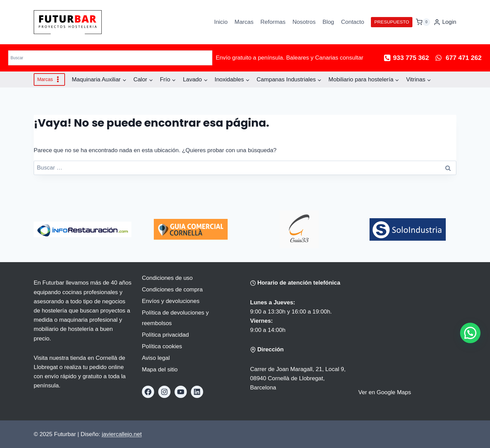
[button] (470, 333)
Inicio (221, 22)
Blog (328, 22)
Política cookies (162, 346)
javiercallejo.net (122, 434)
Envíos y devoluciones (171, 301)
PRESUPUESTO (392, 22)
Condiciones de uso (167, 278)
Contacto (353, 22)
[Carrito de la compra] (423, 22)
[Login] (445, 22)
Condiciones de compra (172, 290)
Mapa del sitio (160, 370)
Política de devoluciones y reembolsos (175, 318)
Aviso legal (156, 358)
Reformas (273, 22)
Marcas (244, 22)
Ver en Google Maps (385, 392)
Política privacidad (165, 335)
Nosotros (304, 22)
